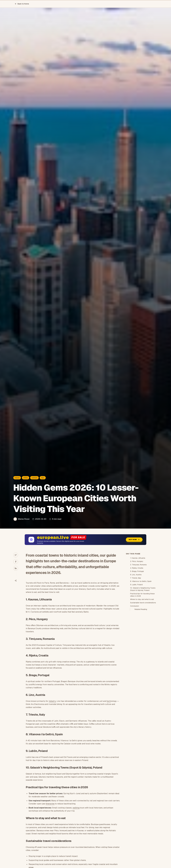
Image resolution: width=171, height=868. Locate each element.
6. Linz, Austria (136, 575)
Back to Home (22, 4)
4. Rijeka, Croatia (137, 568)
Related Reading (141, 609)
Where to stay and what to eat (142, 599)
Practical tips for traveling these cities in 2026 (142, 595)
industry (52, 701)
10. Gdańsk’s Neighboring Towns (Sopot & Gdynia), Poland (143, 589)
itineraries (50, 804)
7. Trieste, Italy (136, 578)
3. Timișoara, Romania (138, 565)
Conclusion (135, 606)
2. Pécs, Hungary (137, 561)
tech (109, 701)
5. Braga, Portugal (137, 571)
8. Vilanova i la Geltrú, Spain (141, 581)
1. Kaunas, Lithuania (138, 558)
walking (76, 808)
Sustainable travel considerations (143, 603)
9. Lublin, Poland (136, 585)
